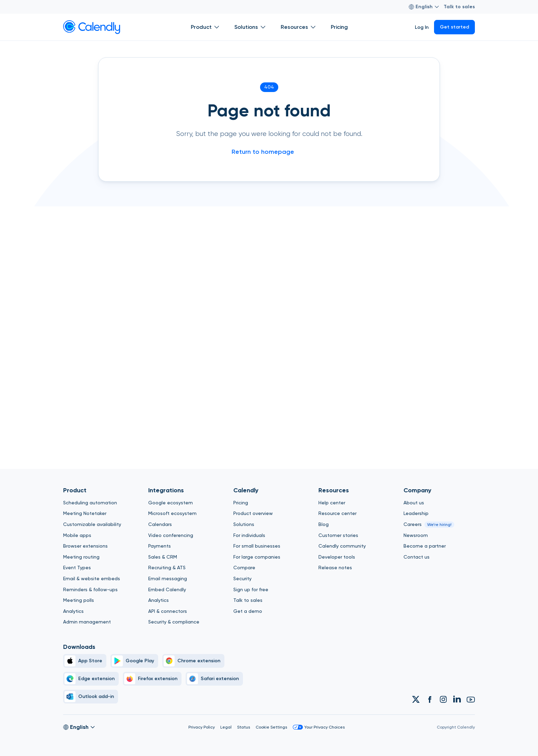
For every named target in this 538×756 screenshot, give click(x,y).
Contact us (417, 557)
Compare (244, 568)
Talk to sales (459, 7)
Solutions (244, 524)
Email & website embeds (92, 579)
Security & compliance (174, 622)
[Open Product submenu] (217, 27)
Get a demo (248, 611)
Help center (332, 503)
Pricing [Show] (339, 27)
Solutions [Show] (251, 27)
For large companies (257, 557)
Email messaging (168, 579)
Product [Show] (206, 27)
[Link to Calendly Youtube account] (471, 699)
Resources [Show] (299, 27)
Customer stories (338, 535)
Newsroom (416, 535)
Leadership (416, 513)
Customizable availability (92, 524)
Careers (413, 524)
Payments (160, 546)
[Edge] (91, 679)
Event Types (77, 568)
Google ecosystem (171, 503)
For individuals (249, 535)
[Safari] (214, 679)
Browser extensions (85, 546)
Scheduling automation (90, 503)
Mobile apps (77, 535)
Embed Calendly (167, 589)
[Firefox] (152, 679)
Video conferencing (171, 535)
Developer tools (337, 557)
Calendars (160, 524)
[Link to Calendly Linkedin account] (457, 699)
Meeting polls (79, 600)
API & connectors (168, 611)
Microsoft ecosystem (172, 513)
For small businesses (257, 546)
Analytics (73, 611)
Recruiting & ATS (167, 568)
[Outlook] (91, 697)
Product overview (253, 513)
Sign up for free (251, 589)
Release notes (335, 568)
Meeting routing (81, 557)
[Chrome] (193, 661)
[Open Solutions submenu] (263, 27)
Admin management (87, 622)
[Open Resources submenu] (313, 27)
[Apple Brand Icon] (85, 661)
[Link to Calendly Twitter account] (416, 699)
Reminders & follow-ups (90, 589)
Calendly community (342, 546)
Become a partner (425, 546)
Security (242, 579)
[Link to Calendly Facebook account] (430, 699)
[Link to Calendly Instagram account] (443, 699)
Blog (324, 524)
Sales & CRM (163, 557)
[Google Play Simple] (134, 661)
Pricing (241, 503)
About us (414, 503)
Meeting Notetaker (85, 513)
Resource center (337, 513)
